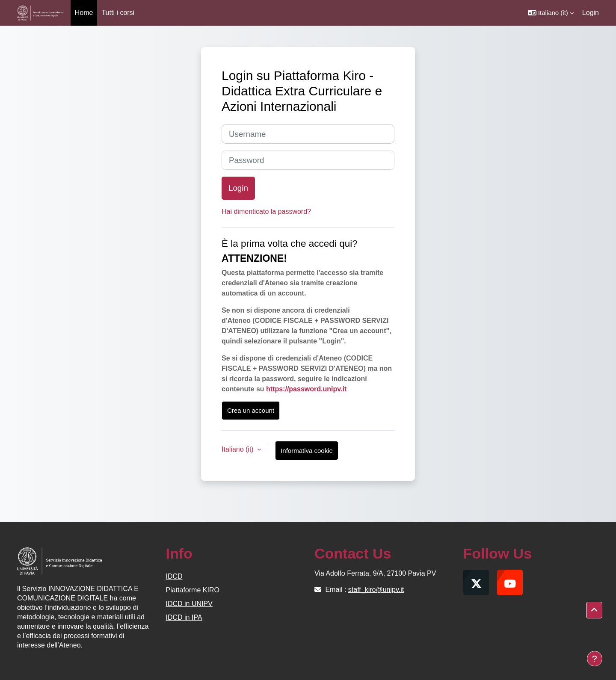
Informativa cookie (307, 451)
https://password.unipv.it (306, 389)
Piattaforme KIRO (193, 590)
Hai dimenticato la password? (266, 211)
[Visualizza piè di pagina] (595, 659)
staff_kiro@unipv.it (376, 590)
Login (591, 13)
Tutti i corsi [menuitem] (118, 13)
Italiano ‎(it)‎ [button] (238, 449)
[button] (551, 13)
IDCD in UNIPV (189, 604)
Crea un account (251, 410)
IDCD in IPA (184, 617)
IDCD (174, 576)
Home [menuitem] (84, 13)
